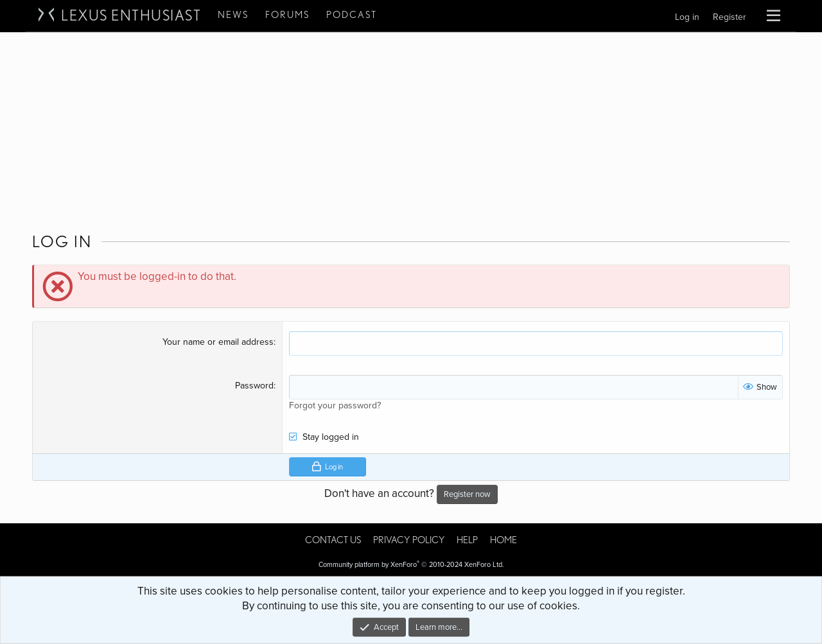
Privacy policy (409, 540)
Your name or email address (218, 342)
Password (254, 386)
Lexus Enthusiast (131, 15)
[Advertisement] (411, 129)
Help (467, 540)
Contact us (333, 540)
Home (503, 540)
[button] (774, 16)
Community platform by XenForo (411, 565)
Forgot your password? (335, 405)
